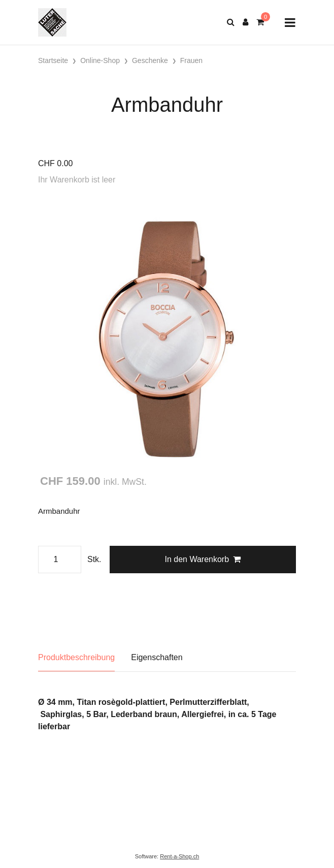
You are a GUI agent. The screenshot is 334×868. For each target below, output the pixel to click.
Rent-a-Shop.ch (179, 856)
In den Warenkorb (203, 559)
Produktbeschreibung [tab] (76, 657)
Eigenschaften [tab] (157, 657)
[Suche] (231, 22)
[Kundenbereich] (245, 22)
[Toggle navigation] (290, 23)
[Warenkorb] (260, 22)
